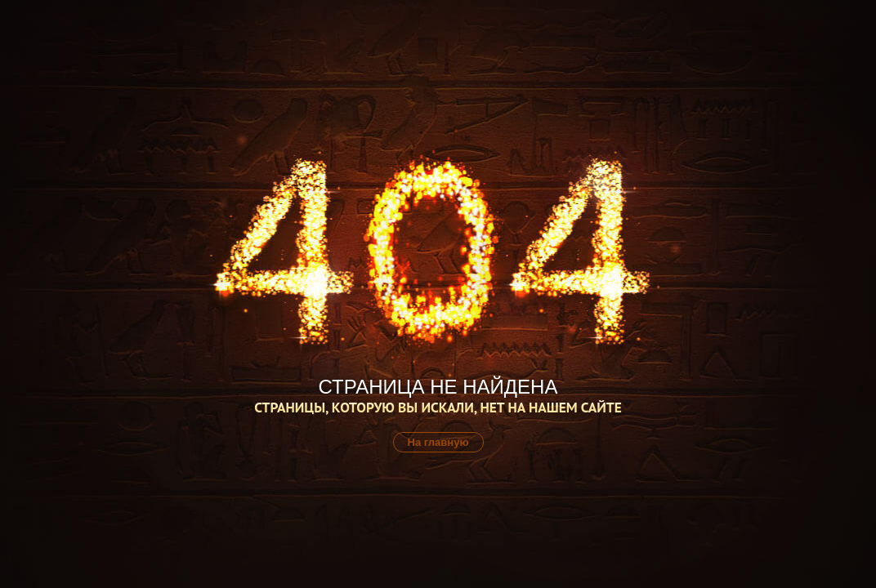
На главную (438, 442)
